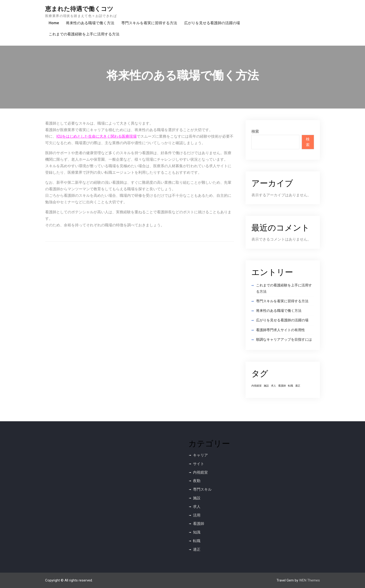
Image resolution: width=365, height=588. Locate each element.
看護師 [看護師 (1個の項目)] (282, 386)
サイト (199, 464)
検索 (255, 131)
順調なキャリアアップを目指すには (284, 340)
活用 (197, 515)
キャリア (200, 455)
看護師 (199, 524)
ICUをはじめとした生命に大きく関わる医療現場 (96, 136)
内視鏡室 (200, 472)
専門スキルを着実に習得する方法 (149, 23)
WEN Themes (309, 580)
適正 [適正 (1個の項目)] (298, 386)
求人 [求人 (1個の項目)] (274, 386)
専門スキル (202, 489)
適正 (197, 549)
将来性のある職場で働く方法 (90, 23)
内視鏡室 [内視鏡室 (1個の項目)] (257, 386)
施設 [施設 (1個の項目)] (266, 386)
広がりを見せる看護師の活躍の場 (212, 23)
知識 (197, 532)
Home (54, 23)
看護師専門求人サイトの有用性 (281, 330)
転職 (197, 541)
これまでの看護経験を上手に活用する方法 (84, 34)
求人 (197, 507)
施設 (197, 498)
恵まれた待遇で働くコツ (79, 9)
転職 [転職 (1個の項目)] (291, 386)
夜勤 (197, 481)
